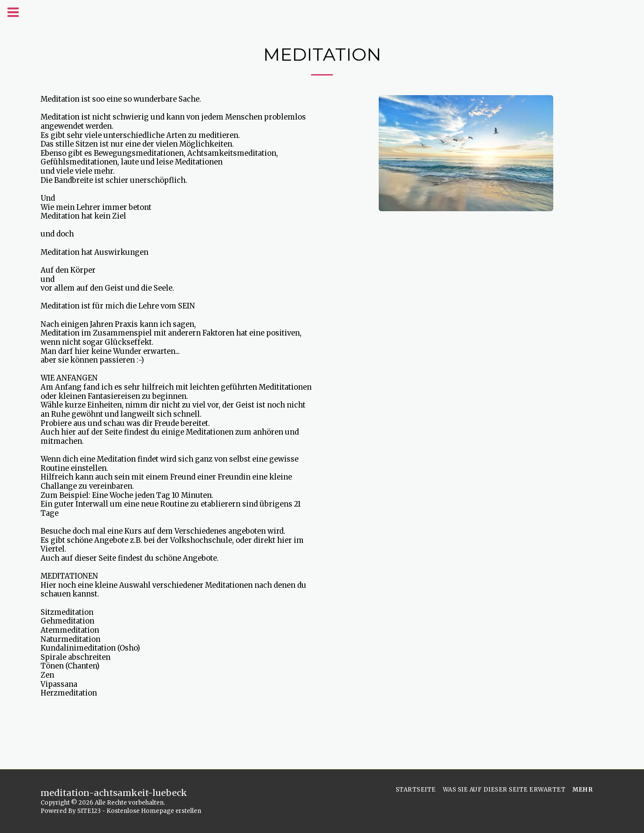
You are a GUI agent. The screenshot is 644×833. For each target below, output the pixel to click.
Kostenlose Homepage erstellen (154, 811)
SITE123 (89, 811)
